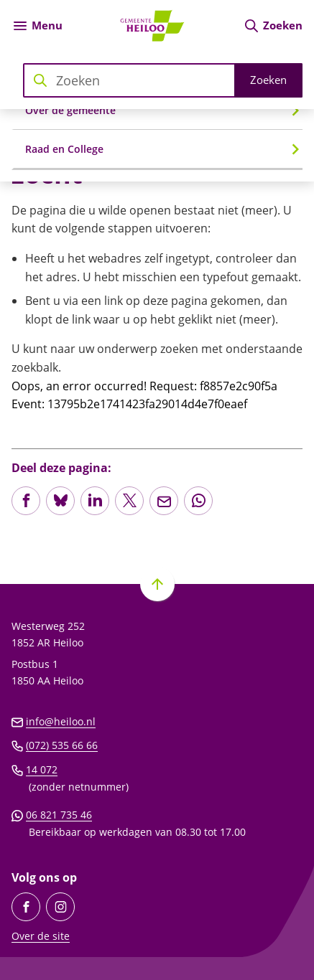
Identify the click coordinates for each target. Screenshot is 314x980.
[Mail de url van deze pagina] (164, 501)
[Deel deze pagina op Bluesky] (60, 501)
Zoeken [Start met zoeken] (268, 80)
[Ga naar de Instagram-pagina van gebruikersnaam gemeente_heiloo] (60, 907)
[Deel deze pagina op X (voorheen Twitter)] (129, 501)
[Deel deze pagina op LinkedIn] (95, 501)
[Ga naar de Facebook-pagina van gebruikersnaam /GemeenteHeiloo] (26, 907)
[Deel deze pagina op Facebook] (26, 501)
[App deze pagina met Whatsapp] (198, 501)
